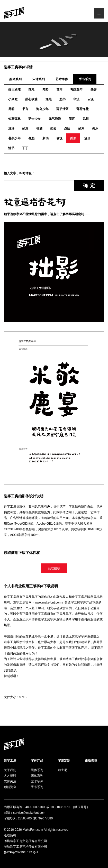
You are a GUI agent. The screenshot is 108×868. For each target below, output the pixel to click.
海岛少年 (42, 109)
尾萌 (11, 109)
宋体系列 (39, 79)
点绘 (67, 129)
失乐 (95, 129)
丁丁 (25, 148)
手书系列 (85, 79)
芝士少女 (34, 119)
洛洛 (11, 129)
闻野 (46, 89)
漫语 (87, 138)
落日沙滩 (14, 89)
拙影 (73, 138)
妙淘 (81, 129)
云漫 (91, 99)
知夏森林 (14, 119)
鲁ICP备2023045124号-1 (21, 852)
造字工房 (10, 761)
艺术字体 (62, 79)
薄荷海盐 (83, 109)
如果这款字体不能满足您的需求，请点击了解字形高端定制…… (47, 214)
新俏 (46, 138)
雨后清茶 (62, 109)
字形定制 (64, 761)
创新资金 (10, 787)
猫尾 (31, 89)
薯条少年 (14, 138)
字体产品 (37, 761)
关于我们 (10, 770)
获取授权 (54, 568)
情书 (11, 148)
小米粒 (13, 99)
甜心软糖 (31, 99)
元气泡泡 (55, 119)
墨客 (94, 89)
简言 (72, 119)
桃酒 (39, 129)
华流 (76, 99)
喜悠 (31, 138)
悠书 (62, 99)
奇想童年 (76, 89)
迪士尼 (62, 770)
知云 (53, 129)
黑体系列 (15, 79)
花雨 (59, 89)
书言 (25, 109)
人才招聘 (10, 776)
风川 (86, 119)
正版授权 (91, 761)
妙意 (25, 129)
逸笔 (49, 99)
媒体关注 (10, 781)
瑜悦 (59, 138)
